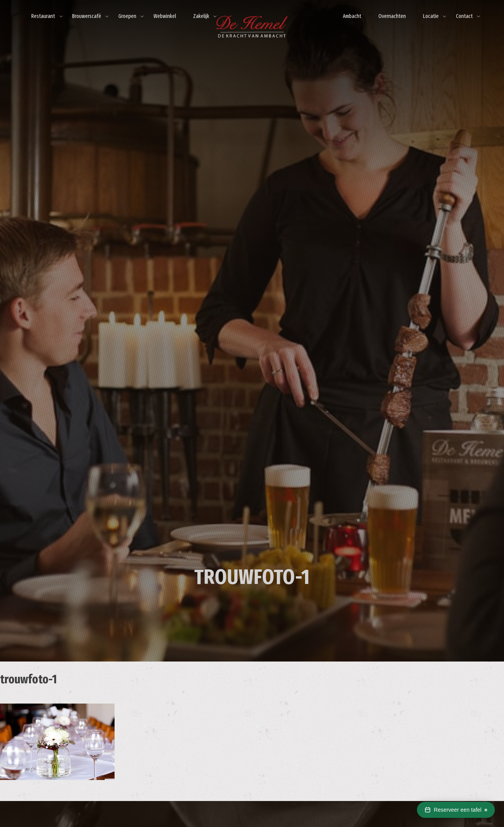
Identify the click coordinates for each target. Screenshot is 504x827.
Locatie (431, 16)
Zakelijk (201, 16)
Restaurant (43, 16)
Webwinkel (165, 16)
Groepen (127, 16)
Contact (464, 16)
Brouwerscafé (87, 16)
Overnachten (392, 16)
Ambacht (352, 16)
